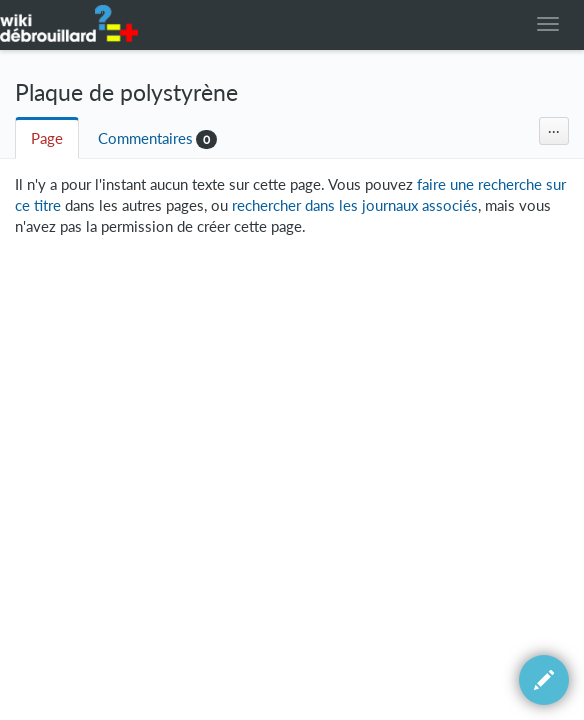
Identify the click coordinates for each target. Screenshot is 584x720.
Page (47, 138)
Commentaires (145, 138)
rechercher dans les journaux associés (355, 205)
